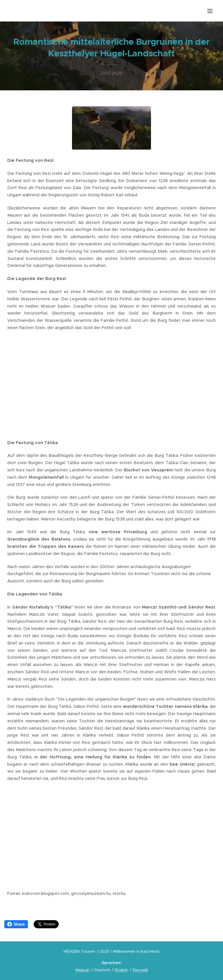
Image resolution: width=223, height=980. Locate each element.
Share (16, 924)
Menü (210, 11)
